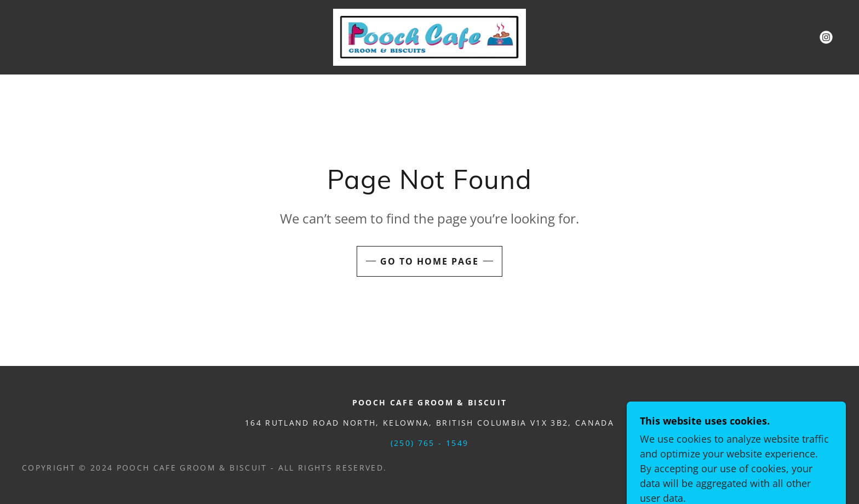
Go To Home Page (429, 261)
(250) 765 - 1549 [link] (429, 443)
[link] (430, 36)
